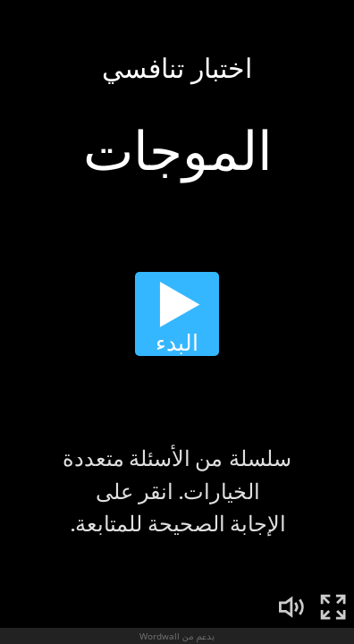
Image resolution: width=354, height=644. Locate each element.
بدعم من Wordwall (177, 636)
